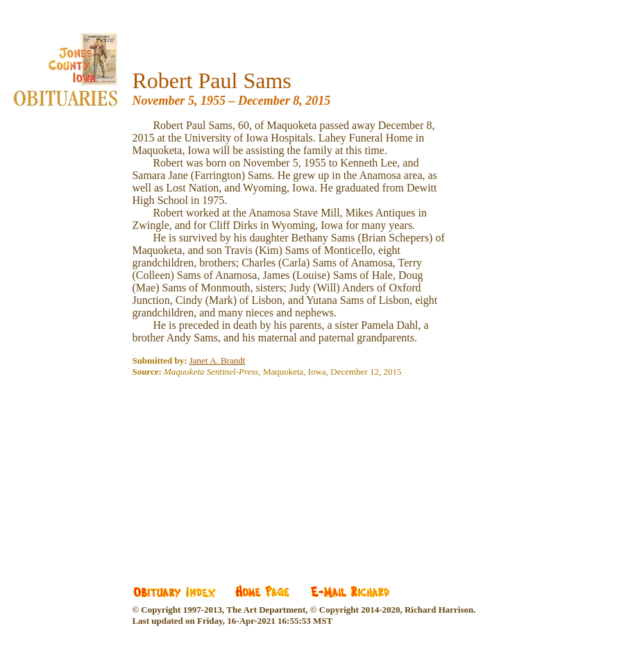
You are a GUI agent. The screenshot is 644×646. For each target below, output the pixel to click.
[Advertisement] (236, 471)
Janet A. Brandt (218, 360)
